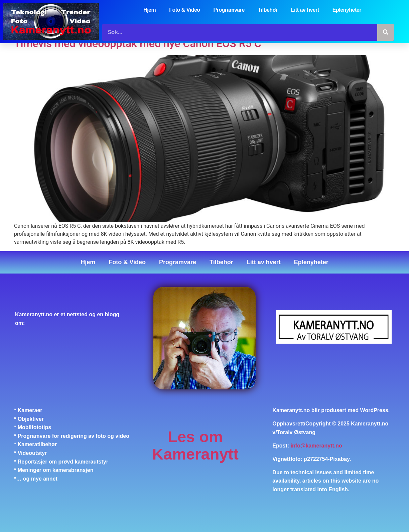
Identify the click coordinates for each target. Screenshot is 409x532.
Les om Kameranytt (195, 445)
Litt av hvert (305, 10)
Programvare (229, 10)
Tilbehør (268, 10)
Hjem (150, 10)
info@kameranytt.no (316, 446)
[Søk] (386, 32)
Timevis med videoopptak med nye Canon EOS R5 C (138, 43)
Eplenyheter (347, 10)
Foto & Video (184, 10)
